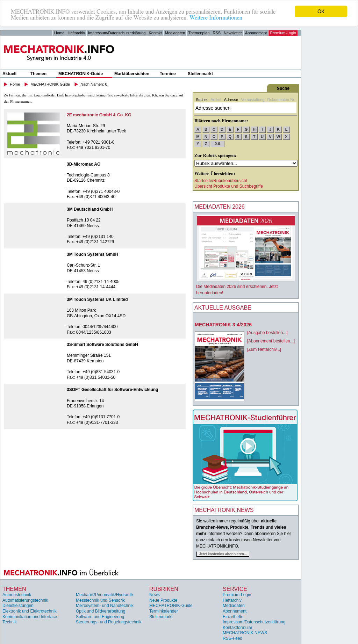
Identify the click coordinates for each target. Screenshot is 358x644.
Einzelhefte (233, 617)
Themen (38, 74)
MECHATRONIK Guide (50, 84)
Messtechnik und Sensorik (100, 600)
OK (321, 11)
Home (59, 33)
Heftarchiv (76, 33)
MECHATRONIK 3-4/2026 (223, 325)
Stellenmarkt (200, 74)
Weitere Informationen (216, 18)
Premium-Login (283, 33)
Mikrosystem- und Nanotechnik (105, 606)
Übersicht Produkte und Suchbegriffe (229, 186)
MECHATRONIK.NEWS (245, 633)
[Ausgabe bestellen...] (267, 333)
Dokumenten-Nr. (281, 100)
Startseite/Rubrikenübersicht (221, 181)
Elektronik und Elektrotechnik (30, 611)
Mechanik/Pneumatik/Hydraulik (105, 595)
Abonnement (256, 33)
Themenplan (199, 33)
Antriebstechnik (17, 595)
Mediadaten (175, 33)
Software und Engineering (100, 617)
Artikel (216, 100)
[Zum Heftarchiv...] (264, 349)
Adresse (231, 100)
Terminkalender (164, 611)
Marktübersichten (132, 74)
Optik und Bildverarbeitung (101, 611)
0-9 (217, 144)
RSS (217, 33)
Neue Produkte (163, 600)
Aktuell (9, 74)
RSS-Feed (232, 638)
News (155, 595)
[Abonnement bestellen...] (271, 341)
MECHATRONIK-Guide (81, 74)
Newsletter (233, 33)
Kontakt (155, 33)
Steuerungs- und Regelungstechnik (109, 622)
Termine (168, 74)
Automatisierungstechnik (25, 600)
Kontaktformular (238, 628)
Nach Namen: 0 (94, 84)
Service (235, 589)
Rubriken (164, 589)
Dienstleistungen (18, 606)
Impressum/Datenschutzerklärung (117, 33)
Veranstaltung (253, 100)
